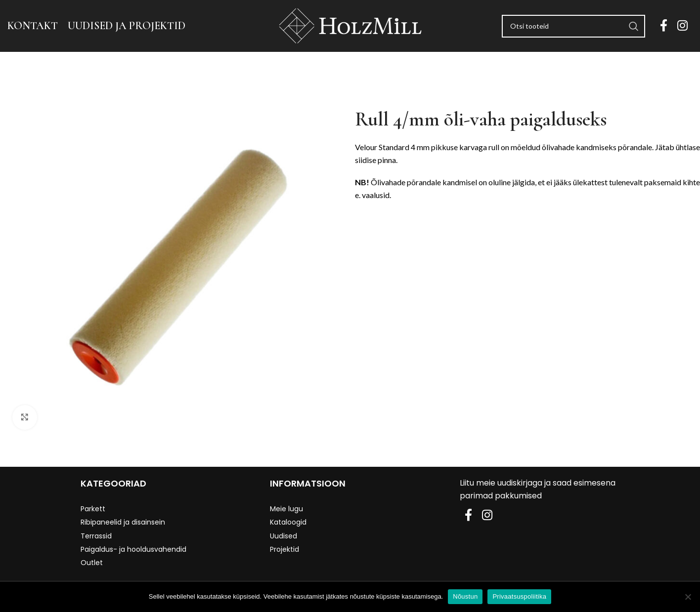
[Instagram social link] (682, 26)
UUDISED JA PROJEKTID (127, 26)
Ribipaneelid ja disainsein (123, 522)
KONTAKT (33, 26)
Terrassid (96, 536)
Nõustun (465, 596)
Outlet (92, 563)
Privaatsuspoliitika (519, 596)
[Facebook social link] (664, 26)
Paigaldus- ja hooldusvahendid (133, 549)
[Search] (573, 26)
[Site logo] (350, 25)
